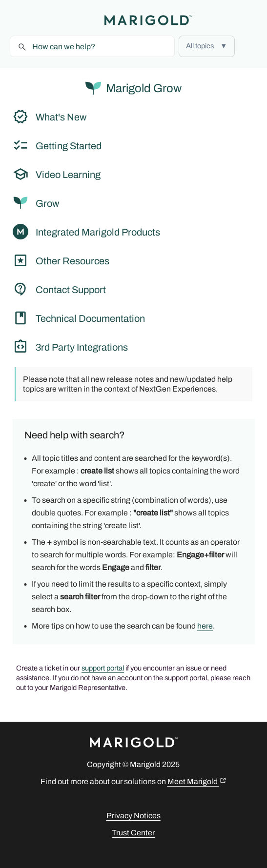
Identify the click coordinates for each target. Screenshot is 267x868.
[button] (207, 46)
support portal (103, 668)
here (205, 626)
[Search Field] (92, 46)
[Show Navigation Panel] (17, 20)
